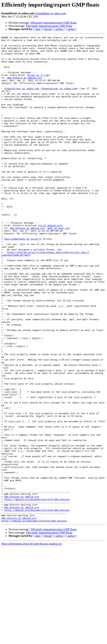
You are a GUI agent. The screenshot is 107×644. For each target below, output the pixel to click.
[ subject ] (59, 29)
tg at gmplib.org (50, 263)
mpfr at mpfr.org (59, 267)
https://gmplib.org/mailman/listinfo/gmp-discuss (37, 592)
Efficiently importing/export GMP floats (54, 23)
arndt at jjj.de (38, 83)
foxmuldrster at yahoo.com (50, 13)
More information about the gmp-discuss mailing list (32, 641)
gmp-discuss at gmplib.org (24, 86)
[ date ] (38, 29)
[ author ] (71, 29)
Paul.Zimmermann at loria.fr (23, 280)
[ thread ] (48, 29)
